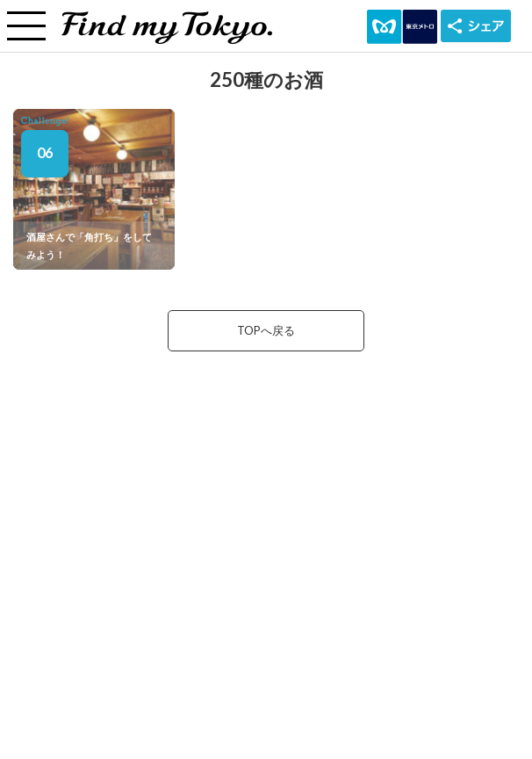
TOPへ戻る (266, 330)
